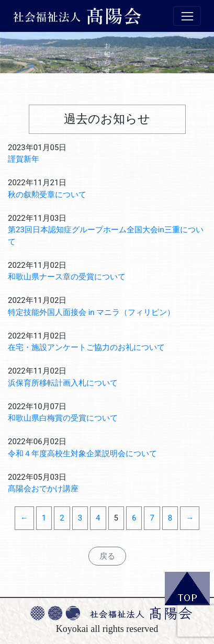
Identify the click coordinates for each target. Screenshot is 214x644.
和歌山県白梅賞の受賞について (63, 418)
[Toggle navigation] (187, 16)
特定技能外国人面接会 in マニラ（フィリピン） (91, 312)
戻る (107, 556)
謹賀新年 (24, 159)
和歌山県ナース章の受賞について (67, 277)
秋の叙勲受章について (47, 195)
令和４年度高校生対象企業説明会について (82, 454)
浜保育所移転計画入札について (63, 383)
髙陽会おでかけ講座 (43, 489)
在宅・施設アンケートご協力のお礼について (86, 347)
